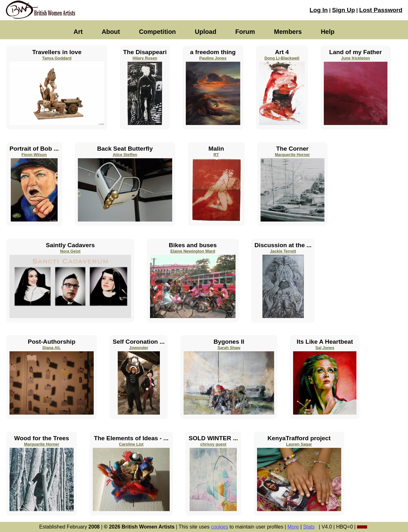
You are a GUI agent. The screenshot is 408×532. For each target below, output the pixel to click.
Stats (309, 527)
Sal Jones (325, 348)
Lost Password (381, 10)
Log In (319, 10)
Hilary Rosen (145, 58)
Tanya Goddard (57, 58)
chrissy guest (213, 444)
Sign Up (343, 10)
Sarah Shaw (229, 348)
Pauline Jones (213, 58)
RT (216, 155)
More (293, 527)
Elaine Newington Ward (193, 251)
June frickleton (356, 58)
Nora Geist (70, 251)
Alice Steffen (125, 155)
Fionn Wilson (34, 155)
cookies (219, 527)
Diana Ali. (52, 348)
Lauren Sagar (299, 444)
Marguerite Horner (292, 155)
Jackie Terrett (283, 251)
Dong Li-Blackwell (282, 58)
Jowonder (139, 348)
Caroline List (131, 444)
